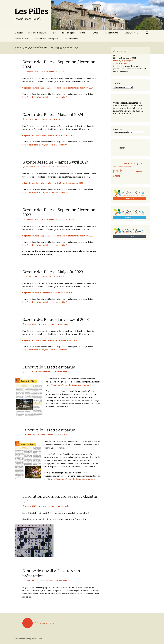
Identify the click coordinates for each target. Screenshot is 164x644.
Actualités (19, 33)
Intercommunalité (112, 33)
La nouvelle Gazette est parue (49, 367)
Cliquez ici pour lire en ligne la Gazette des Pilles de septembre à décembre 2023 (58, 236)
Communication (131, 33)
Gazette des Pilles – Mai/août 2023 (53, 272)
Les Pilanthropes (71, 39)
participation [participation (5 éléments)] (123, 171)
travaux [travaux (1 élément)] (139, 172)
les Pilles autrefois (22, 39)
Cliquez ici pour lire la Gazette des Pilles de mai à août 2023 (48, 293)
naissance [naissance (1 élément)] (125, 167)
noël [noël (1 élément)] (130, 167)
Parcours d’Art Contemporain (47, 39)
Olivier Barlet (62, 372)
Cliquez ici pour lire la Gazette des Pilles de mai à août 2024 (48, 135)
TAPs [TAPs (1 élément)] (135, 172)
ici (84, 519)
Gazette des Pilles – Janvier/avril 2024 (56, 162)
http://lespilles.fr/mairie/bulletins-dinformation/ (45, 97)
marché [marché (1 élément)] (120, 167)
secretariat (66, 72)
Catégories (118, 129)
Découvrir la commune (37, 33)
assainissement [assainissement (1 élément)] (118, 164)
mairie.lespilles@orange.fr (123, 61)
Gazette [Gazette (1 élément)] (143, 164)
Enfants (96, 33)
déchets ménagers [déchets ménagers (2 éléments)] (132, 164)
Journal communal (50, 72)
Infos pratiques (68, 33)
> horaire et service (121, 63)
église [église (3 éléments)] (117, 176)
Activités (84, 33)
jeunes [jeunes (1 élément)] (115, 167)
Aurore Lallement (69, 219)
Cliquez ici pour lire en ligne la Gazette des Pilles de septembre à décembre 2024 (58, 88)
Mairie (54, 33)
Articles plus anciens (40, 623)
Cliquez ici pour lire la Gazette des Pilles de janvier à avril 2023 (50, 340)
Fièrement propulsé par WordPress (28, 639)
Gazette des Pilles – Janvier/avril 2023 (56, 320)
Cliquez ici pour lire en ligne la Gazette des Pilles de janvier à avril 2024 (53, 183)
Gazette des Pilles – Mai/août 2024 (53, 115)
